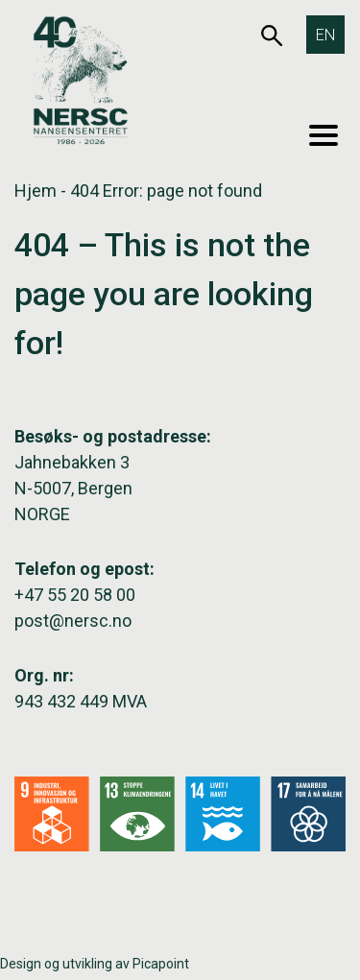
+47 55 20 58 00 (75, 595)
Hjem (36, 191)
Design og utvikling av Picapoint (95, 964)
